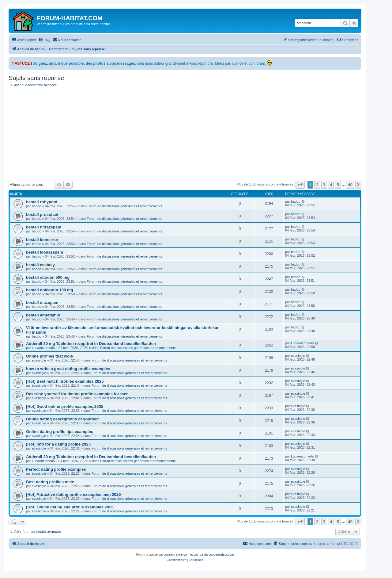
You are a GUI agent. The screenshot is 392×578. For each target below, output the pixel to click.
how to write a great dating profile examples (68, 369)
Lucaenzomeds (43, 348)
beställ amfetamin (43, 315)
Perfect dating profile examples (56, 469)
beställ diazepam (42, 302)
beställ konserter (42, 240)
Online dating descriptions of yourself (62, 419)
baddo (37, 206)
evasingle (39, 360)
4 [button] (331, 185)
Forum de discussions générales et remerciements (124, 206)
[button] (300, 185)
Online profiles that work (50, 356)
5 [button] (338, 185)
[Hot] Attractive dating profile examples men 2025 (73, 494)
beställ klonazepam (45, 252)
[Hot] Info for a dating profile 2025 (58, 444)
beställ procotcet (42, 214)
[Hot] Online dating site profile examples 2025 (70, 507)
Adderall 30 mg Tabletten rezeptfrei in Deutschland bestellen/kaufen (91, 344)
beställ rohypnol (42, 202)
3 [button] (324, 185)
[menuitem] (44, 40)
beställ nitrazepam (44, 227)
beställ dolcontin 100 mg (50, 290)
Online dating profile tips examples (60, 432)
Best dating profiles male (50, 482)
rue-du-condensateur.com (216, 555)
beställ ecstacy (40, 265)
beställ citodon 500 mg (48, 277)
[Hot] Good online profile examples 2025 (65, 406)
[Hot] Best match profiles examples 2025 (65, 381)
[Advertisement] (192, 135)
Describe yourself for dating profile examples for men (77, 394)
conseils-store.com (177, 555)
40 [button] (350, 185)
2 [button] (317, 185)
